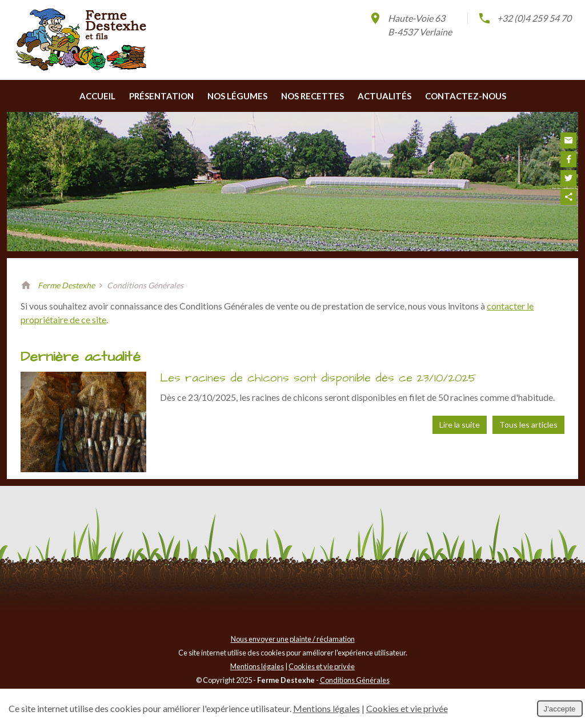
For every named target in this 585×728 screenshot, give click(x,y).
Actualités (384, 96)
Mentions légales (257, 666)
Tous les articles (528, 425)
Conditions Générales (355, 680)
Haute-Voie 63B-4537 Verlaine (410, 24)
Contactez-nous (466, 96)
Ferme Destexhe (66, 285)
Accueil (97, 96)
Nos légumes (237, 96)
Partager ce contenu (568, 197)
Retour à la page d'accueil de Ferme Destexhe (26, 285)
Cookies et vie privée (322, 666)
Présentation (161, 96)
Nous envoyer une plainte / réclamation (293, 639)
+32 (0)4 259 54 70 (524, 18)
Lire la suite (460, 425)
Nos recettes (312, 96)
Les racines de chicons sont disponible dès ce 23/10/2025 (318, 378)
